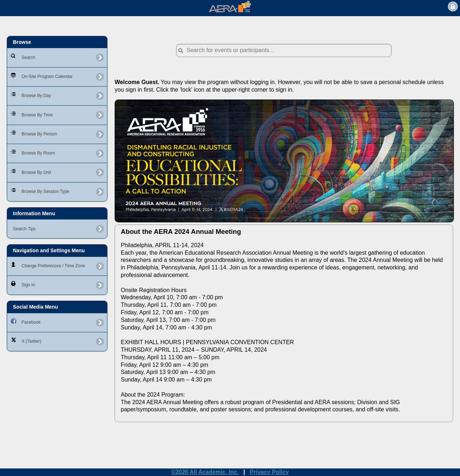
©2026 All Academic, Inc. (205, 472)
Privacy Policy (269, 472)
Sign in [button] (453, 6)
